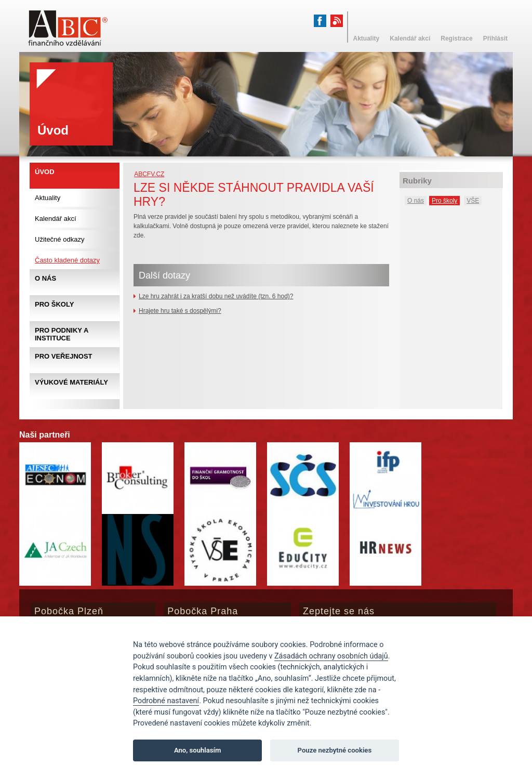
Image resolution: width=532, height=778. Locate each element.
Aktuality (48, 198)
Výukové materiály (71, 382)
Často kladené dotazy (67, 260)
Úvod (45, 172)
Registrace (456, 38)
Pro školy (444, 201)
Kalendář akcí (56, 219)
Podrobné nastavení (166, 701)
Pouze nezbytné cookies (335, 750)
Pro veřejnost (64, 356)
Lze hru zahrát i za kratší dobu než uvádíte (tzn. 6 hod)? (216, 296)
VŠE (473, 201)
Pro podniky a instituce (62, 334)
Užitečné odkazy (59, 239)
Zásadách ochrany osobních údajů (331, 656)
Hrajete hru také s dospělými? (180, 311)
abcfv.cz (149, 174)
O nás (416, 201)
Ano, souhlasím (198, 750)
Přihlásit (495, 38)
